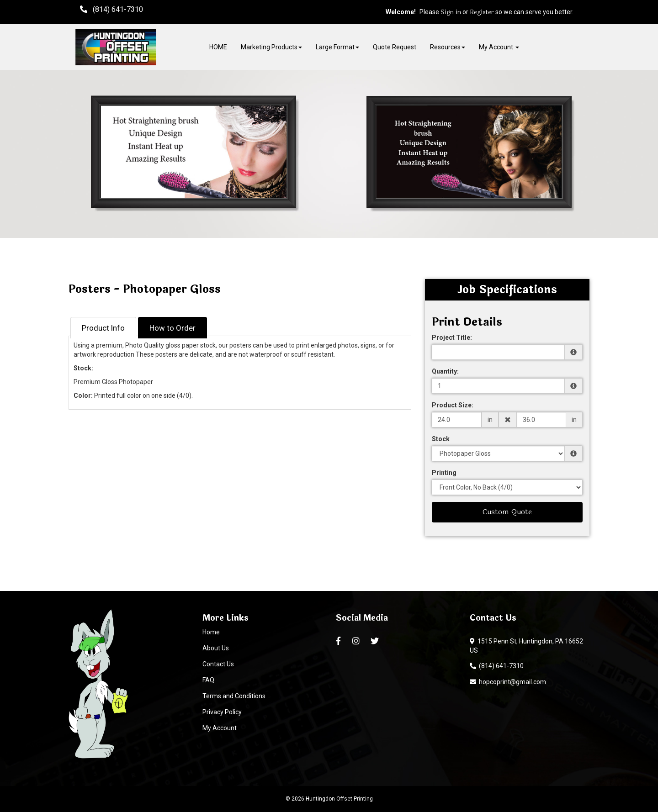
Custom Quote (507, 512)
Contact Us (218, 664)
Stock (441, 439)
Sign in (451, 12)
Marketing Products (271, 47)
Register (482, 12)
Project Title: (452, 337)
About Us (216, 648)
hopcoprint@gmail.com (508, 682)
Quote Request (395, 47)
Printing (444, 473)
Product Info (103, 328)
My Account (220, 728)
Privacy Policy (222, 712)
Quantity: (445, 371)
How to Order (172, 328)
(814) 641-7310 (497, 666)
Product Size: (453, 405)
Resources (448, 47)
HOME (218, 47)
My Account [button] (499, 47)
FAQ (208, 680)
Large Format (337, 47)
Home (211, 632)
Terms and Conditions (234, 696)
